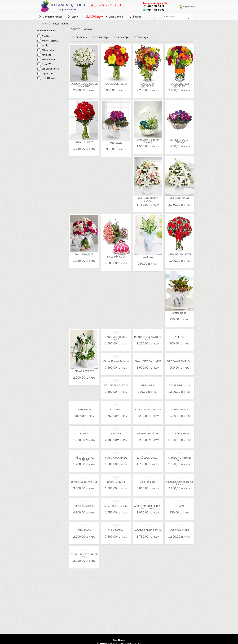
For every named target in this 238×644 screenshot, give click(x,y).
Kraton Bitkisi (179, 313)
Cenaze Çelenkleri (50, 69)
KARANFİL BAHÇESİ (179, 254)
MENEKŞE (116, 143)
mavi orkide (116, 434)
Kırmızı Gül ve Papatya (116, 506)
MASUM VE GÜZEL (148, 434)
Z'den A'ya (143, 37)
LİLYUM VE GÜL (179, 409)
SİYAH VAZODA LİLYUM (148, 361)
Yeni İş (45, 45)
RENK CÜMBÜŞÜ (84, 506)
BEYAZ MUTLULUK (179, 385)
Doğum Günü (48, 73)
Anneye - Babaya (50, 41)
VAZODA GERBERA (116, 84)
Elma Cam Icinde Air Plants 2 (148, 141)
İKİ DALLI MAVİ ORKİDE (148, 409)
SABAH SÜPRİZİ (84, 142)
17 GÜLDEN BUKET (148, 458)
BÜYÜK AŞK (84, 530)
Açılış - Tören (48, 64)
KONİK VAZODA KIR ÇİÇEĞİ (116, 338)
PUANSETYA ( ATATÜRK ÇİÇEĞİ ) (148, 338)
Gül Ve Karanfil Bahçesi (116, 361)
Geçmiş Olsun (48, 59)
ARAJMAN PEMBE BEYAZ (148, 199)
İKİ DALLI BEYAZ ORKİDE (84, 459)
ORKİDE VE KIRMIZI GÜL (179, 459)
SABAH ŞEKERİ (116, 482)
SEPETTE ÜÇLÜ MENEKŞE (179, 141)
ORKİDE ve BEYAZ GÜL (84, 482)
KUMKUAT (116, 409)
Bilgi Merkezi (114, 17)
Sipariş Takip (187, 7)
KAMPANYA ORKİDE (116, 458)
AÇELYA (179, 337)
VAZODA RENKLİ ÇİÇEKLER (179, 85)
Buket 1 (84, 434)
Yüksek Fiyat (103, 37)
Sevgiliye (46, 36)
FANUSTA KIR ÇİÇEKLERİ (148, 85)
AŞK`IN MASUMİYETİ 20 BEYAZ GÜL (148, 507)
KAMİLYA (148, 257)
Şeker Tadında (148, 482)
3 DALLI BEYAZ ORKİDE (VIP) (84, 555)
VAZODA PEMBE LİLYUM (148, 530)
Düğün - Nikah (48, 50)
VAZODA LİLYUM (179, 530)
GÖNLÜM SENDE (179, 434)
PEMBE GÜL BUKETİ (116, 385)
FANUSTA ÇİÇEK (84, 254)
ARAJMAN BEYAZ (179, 198)
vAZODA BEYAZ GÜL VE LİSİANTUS (84, 85)
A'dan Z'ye (123, 37)
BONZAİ (179, 506)
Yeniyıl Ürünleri (49, 78)
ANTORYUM (84, 409)
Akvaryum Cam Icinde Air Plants (179, 483)
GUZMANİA (148, 385)
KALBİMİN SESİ (116, 257)
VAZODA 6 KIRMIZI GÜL (179, 361)
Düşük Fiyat (82, 37)
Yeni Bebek (47, 55)
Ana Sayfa (42, 24)
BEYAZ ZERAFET (84, 371)
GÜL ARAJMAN (116, 530)
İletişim (135, 17)
